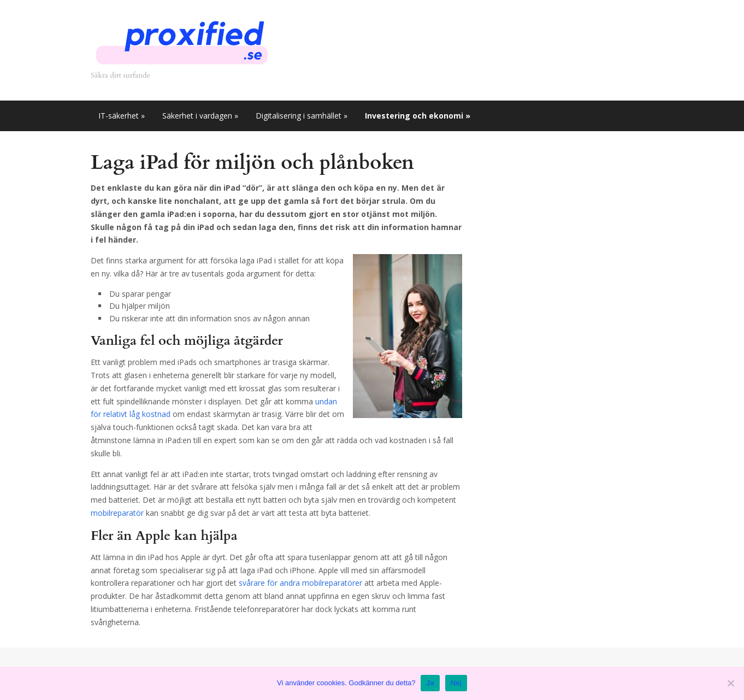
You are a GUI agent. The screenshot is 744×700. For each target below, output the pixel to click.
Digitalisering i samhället (302, 116)
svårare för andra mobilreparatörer (300, 583)
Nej (456, 683)
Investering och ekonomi (418, 116)
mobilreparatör (117, 513)
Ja (430, 683)
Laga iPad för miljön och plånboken (252, 163)
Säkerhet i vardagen (200, 116)
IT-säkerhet (122, 116)
